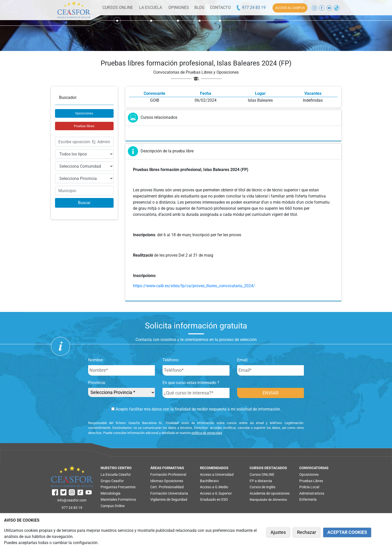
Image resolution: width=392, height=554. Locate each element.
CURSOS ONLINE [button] (118, 8)
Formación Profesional (168, 474)
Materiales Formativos (118, 499)
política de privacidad (207, 433)
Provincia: (97, 383)
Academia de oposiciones (270, 493)
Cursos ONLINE (262, 474)
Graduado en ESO (214, 499)
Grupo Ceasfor (112, 481)
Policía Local (309, 487)
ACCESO (290, 8)
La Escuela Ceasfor (116, 474)
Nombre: (96, 360)
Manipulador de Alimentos (268, 500)
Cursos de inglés (262, 487)
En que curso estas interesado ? (191, 383)
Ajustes (278, 532)
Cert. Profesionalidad (167, 487)
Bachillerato (209, 481)
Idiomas (157, 481)
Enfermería (308, 499)
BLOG (199, 8)
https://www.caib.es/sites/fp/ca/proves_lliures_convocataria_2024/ (194, 286)
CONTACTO (220, 8)
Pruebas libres (84, 126)
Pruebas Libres (311, 481)
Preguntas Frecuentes (118, 487)
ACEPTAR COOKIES (347, 532)
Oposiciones (84, 113)
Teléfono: (171, 360)
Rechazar (307, 532)
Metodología (111, 493)
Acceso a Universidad (217, 474)
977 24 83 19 (251, 8)
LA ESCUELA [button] (151, 8)
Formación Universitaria (169, 493)
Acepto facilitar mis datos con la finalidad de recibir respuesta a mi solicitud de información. (196, 409)
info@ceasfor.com (72, 500)
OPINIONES (179, 8)
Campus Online (113, 506)
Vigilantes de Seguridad (169, 499)
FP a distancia (261, 481)
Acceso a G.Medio (214, 487)
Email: (243, 360)
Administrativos (312, 493)
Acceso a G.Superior (216, 493)
